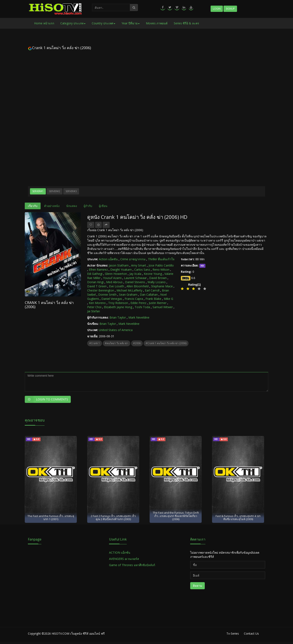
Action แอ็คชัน (108, 259)
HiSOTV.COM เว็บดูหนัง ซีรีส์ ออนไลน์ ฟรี (78, 633)
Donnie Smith (107, 295)
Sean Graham (128, 295)
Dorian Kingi (95, 282)
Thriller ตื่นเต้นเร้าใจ (161, 259)
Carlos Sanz (142, 270)
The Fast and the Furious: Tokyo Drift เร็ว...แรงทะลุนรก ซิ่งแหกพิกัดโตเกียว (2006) (176, 516)
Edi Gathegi (95, 274)
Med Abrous (114, 282)
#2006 (137, 343)
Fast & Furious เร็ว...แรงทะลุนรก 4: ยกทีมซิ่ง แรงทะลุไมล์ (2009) (238, 518)
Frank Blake (153, 299)
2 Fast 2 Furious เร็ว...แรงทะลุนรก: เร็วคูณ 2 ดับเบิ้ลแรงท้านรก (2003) (113, 518)
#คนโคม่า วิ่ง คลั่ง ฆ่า (117, 343)
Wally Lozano (157, 282)
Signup (230, 9)
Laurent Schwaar (135, 278)
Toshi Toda (142, 307)
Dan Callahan (149, 295)
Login (217, 9)
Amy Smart (139, 265)
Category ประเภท (73, 23)
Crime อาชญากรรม (133, 259)
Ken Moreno (97, 303)
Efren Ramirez (98, 270)
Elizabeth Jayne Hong (118, 307)
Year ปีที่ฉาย (131, 23)
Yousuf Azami (112, 278)
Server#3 (71, 191)
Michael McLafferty (129, 290)
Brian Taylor (118, 317)
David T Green (97, 286)
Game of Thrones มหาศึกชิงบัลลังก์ (132, 565)
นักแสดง (72, 206)
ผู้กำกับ (88, 206)
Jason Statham (119, 265)
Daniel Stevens (135, 282)
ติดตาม (197, 586)
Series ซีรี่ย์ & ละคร (186, 23)
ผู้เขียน (103, 206)
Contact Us (251, 633)
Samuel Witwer (163, 307)
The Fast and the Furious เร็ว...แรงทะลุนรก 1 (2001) (51, 518)
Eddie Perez (138, 303)
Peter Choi (94, 307)
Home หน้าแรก (44, 23)
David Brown (158, 278)
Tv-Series (233, 633)
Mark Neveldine (139, 317)
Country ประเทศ (104, 23)
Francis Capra (134, 299)
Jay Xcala (135, 274)
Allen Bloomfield (138, 286)
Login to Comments (46, 399)
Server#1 (38, 191)
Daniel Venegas (112, 299)
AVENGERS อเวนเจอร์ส (124, 559)
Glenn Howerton (116, 274)
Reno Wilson (161, 270)
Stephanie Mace (162, 286)
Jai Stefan (94, 311)
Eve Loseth (117, 286)
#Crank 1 (95, 343)
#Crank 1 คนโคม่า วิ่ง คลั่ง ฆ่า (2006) (166, 343)
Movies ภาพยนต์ (157, 23)
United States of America (116, 330)
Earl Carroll (152, 290)
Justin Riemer (158, 303)
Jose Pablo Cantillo (161, 265)
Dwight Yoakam (121, 270)
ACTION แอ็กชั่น (120, 552)
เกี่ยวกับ (33, 206)
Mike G (168, 299)
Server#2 (55, 191)
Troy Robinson (118, 303)
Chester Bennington (101, 290)
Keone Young (153, 274)
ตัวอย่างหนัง (52, 206)
